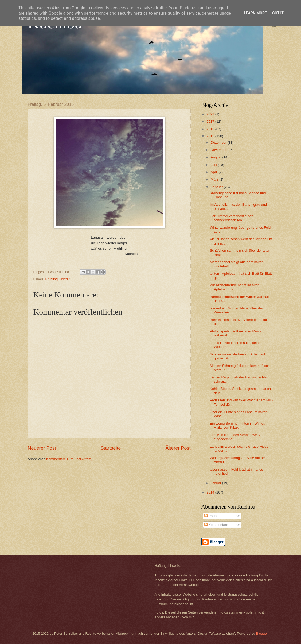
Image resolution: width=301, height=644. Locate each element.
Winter (64, 279)
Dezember (219, 143)
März (215, 179)
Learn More (255, 13)
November (219, 150)
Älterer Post (178, 448)
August (217, 157)
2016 (211, 129)
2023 (211, 114)
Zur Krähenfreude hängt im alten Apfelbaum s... (235, 287)
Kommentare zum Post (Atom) (69, 459)
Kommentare (216, 525)
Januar (216, 483)
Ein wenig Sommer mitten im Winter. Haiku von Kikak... (238, 425)
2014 (211, 492)
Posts (211, 516)
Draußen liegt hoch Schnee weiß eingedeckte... (235, 437)
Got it (278, 13)
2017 (211, 121)
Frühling (52, 279)
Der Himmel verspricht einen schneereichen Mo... (232, 218)
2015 (211, 136)
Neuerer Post (42, 448)
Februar (217, 187)
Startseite (111, 448)
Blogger (262, 633)
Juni (214, 165)
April (215, 172)
